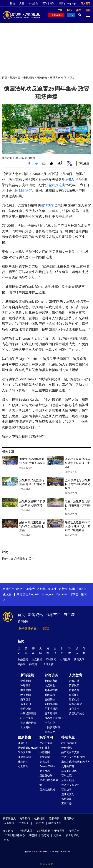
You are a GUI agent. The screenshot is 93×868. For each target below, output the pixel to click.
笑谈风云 (74, 685)
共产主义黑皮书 (70, 785)
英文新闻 (85, 3)
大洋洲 (52, 589)
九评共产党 (68, 766)
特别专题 (68, 737)
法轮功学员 (74, 180)
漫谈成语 (74, 699)
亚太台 (7, 594)
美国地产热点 (77, 713)
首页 (4, 78)
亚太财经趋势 (28, 723)
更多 (6, 840)
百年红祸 (67, 776)
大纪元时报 (43, 831)
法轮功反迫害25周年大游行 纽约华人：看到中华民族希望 (78, 526)
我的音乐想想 (47, 790)
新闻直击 (26, 699)
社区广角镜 (27, 718)
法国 (72, 589)
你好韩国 (45, 752)
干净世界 (59, 831)
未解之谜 (74, 681)
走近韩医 (23, 766)
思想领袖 (50, 699)
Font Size (60, 163)
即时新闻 (51, 659)
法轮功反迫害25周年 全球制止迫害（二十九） (78, 463)
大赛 (22, 3)
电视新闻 (29, 78)
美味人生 (45, 762)
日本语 (74, 594)
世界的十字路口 (54, 718)
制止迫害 (25, 191)
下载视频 (84, 163)
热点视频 (37, 659)
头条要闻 (23, 659)
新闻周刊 (26, 704)
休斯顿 (63, 589)
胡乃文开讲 (24, 752)
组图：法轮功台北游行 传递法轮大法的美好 (78, 505)
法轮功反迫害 (55, 185)
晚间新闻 (26, 695)
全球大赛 (48, 664)
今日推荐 (65, 659)
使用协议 (69, 818)
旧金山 (81, 589)
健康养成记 (24, 757)
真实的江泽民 (69, 771)
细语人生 (50, 732)
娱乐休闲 (46, 737)
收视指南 (39, 818)
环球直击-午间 (58, 78)
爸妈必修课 (75, 704)
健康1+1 (23, 743)
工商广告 (67, 803)
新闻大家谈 (51, 681)
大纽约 (20, 589)
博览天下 (79, 659)
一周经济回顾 (28, 713)
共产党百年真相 (70, 752)
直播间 (23, 621)
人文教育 (76, 675)
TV (72, 15)
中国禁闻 (26, 690)
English (34, 594)
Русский (61, 594)
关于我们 (25, 818)
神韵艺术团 (26, 831)
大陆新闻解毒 (52, 727)
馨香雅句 (74, 695)
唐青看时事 (51, 713)
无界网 (57, 835)
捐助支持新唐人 (29, 628)
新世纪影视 (72, 835)
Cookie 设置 (46, 864)
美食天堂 (45, 757)
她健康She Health (28, 748)
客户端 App (55, 823)
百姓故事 (67, 790)
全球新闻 (26, 681)
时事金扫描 (51, 690)
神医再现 (23, 762)
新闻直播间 (57, 15)
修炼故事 (67, 799)
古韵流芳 (74, 690)
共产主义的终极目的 (73, 757)
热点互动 (50, 685)
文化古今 (74, 709)
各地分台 (33, 3)
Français (47, 594)
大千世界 (45, 771)
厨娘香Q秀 (46, 776)
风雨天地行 (68, 780)
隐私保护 (54, 818)
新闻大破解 (51, 704)
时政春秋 (50, 695)
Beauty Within (47, 766)
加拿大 (31, 589)
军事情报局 (51, 709)
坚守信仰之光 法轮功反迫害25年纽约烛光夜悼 (78, 484)
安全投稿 (9, 823)
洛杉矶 (41, 589)
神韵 (12, 3)
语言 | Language (67, 3)
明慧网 (33, 835)
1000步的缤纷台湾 (49, 782)
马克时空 (50, 723)
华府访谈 (26, 709)
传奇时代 (67, 748)
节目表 (69, 615)
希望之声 (74, 831)
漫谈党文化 (68, 794)
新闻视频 (27, 675)
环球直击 (42, 78)
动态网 (45, 835)
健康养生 (24, 737)
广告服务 (24, 823)
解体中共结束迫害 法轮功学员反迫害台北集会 (32, 526)
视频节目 (15, 78)
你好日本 (45, 748)
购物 (46, 628)
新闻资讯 (35, 615)
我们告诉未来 (69, 743)
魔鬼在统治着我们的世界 (76, 762)
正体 (45, 3)
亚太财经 (26, 727)
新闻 (21, 641)
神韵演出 (34, 664)
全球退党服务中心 (14, 835)
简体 (52, 3)
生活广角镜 (46, 743)
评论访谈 (51, 675)
